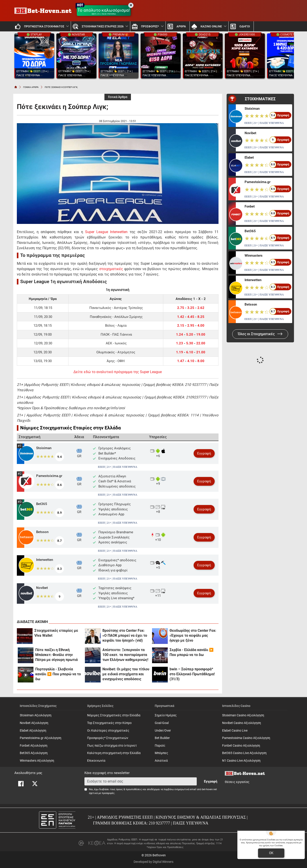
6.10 (190, 352)
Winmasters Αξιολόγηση (37, 761)
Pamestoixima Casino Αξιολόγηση (246, 738)
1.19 (180, 352)
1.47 (181, 361)
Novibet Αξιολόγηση (34, 723)
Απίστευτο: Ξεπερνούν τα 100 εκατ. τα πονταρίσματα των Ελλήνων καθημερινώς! (125, 655)
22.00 (201, 343)
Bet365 (42, 504)
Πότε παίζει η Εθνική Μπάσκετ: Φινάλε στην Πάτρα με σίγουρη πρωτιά (56, 655)
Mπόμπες (161, 753)
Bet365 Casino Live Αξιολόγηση (244, 753)
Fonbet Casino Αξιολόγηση (241, 746)
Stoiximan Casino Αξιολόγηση (243, 715)
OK (271, 853)
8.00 (201, 361)
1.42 (181, 317)
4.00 (201, 326)
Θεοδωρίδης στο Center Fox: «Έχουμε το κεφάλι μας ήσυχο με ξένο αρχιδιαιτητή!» (193, 636)
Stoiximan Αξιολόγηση (36, 715)
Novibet (42, 588)
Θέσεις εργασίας (237, 782)
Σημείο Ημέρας (166, 715)
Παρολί (160, 746)
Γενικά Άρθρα (118, 97)
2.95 (191, 326)
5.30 (190, 343)
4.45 (191, 317)
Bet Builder (162, 738)
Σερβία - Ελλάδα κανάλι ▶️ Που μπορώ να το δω (192, 652)
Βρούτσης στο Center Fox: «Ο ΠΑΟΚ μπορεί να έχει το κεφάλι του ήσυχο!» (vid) (125, 635)
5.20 (190, 335)
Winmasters (254, 256)
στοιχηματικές (111, 269)
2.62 (201, 308)
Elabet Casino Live (235, 731)
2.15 (181, 326)
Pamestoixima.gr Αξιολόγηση (41, 738)
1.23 (180, 343)
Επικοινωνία (96, 761)
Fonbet (250, 206)
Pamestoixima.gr (49, 476)
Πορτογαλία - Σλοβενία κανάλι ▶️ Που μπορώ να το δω (58, 674)
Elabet (249, 157)
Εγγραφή (204, 453)
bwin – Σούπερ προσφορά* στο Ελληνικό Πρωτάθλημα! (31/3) (192, 674)
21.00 (201, 352)
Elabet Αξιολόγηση (33, 731)
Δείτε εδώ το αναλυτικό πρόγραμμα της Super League (118, 372)
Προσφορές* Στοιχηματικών (108, 738)
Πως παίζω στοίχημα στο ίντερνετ (112, 746)
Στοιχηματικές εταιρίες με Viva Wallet (56, 633)
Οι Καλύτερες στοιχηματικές (108, 731)
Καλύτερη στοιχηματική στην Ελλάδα (114, 753)
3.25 (191, 308)
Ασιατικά (161, 761)
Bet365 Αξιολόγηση (34, 753)
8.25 (201, 317)
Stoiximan (44, 448)
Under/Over (163, 731)
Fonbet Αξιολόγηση (34, 746)
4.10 (191, 361)
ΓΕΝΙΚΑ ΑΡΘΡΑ (31, 87)
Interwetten (45, 560)
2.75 (181, 308)
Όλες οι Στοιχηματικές (260, 334)
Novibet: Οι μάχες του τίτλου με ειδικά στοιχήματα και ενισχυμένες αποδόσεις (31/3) (126, 674)
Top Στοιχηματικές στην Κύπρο (109, 723)
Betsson (42, 532)
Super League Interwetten (106, 232)
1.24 (180, 335)
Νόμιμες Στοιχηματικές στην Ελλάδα (114, 715)
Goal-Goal (162, 723)
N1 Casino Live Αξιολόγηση (241, 761)
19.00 (201, 335)
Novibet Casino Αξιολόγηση (242, 723)
